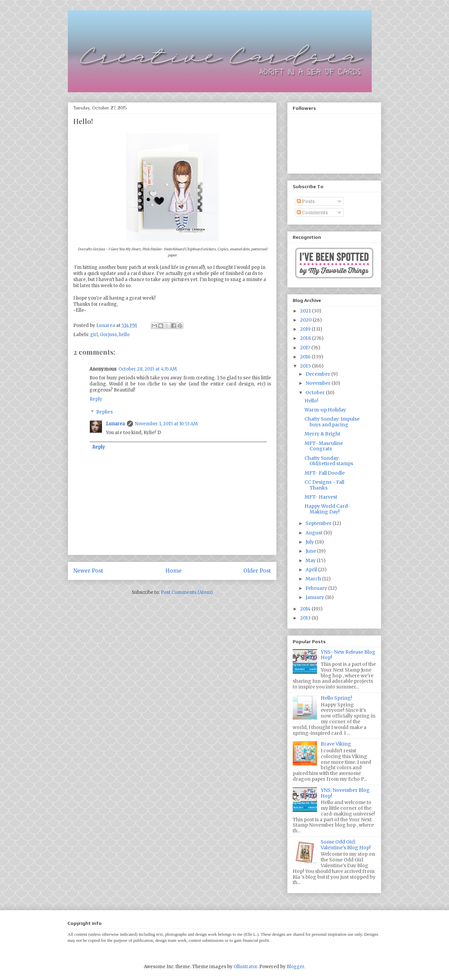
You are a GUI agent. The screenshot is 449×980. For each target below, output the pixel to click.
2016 (306, 357)
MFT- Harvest (321, 497)
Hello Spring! (336, 698)
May (311, 560)
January (315, 597)
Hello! (311, 401)
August (314, 533)
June (311, 551)
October (316, 393)
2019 (306, 329)
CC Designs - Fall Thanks (324, 485)
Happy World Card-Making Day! (327, 509)
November (319, 383)
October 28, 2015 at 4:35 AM (148, 369)
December (318, 374)
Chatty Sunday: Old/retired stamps (329, 461)
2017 (306, 348)
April (312, 570)
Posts (306, 201)
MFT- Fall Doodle (325, 473)
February (317, 588)
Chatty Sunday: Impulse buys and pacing (332, 422)
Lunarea (115, 424)
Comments (312, 212)
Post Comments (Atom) (187, 592)
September (319, 523)
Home (174, 571)
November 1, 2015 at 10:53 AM (166, 424)
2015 (306, 366)
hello (124, 335)
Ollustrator (245, 967)
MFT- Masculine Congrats (324, 446)
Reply (96, 399)
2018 (306, 338)
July (310, 542)
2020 (306, 320)
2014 (306, 609)
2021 (306, 311)
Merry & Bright (322, 434)
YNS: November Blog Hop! (345, 793)
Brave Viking (336, 744)
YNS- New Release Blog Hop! (348, 655)
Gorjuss (108, 335)
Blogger (295, 967)
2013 (306, 618)
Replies (104, 412)
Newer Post (88, 571)
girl (94, 335)
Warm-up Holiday (325, 410)
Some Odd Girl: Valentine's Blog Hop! (346, 845)
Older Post (257, 571)
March (314, 579)
